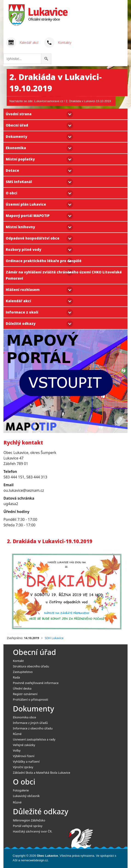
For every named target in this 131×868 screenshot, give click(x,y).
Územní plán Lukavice (26, 204)
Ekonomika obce (25, 717)
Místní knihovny (20, 227)
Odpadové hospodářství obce (33, 238)
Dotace (12, 170)
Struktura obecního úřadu (31, 666)
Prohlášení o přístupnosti (31, 699)
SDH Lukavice (54, 638)
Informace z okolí (22, 312)
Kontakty (65, 42)
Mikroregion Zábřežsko (29, 820)
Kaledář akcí (29, 42)
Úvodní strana (19, 114)
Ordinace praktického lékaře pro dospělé (44, 261)
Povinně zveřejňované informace (36, 683)
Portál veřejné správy (28, 826)
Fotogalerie (21, 790)
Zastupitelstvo (23, 672)
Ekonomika (16, 148)
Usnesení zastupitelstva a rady (34, 739)
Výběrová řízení (24, 756)
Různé (17, 734)
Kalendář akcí (18, 301)
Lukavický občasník (26, 796)
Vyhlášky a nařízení (26, 761)
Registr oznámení (25, 694)
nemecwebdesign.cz (34, 860)
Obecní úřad (17, 125)
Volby (17, 750)
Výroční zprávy (23, 767)
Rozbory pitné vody (23, 249)
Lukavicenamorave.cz (49, 101)
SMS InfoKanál (19, 182)
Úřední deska (22, 688)
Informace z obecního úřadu (33, 728)
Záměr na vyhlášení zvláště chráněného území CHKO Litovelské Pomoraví (64, 275)
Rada (16, 677)
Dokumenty (16, 136)
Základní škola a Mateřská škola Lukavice (42, 773)
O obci (12, 193)
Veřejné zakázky (24, 745)
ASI (15, 860)
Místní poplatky (20, 159)
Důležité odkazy (21, 323)
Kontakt (18, 661)
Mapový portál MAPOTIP (28, 216)
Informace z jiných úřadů (30, 723)
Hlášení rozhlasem (23, 290)
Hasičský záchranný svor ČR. (33, 831)
